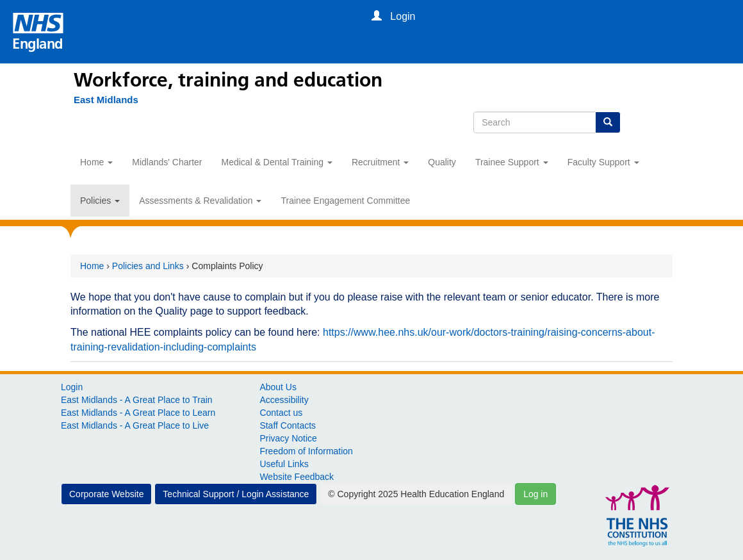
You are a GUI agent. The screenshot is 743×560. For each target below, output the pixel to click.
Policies (100, 201)
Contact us (281, 413)
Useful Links (284, 464)
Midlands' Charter (167, 162)
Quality (442, 162)
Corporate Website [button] (106, 494)
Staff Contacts (288, 425)
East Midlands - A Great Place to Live (135, 425)
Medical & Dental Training (277, 162)
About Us (278, 387)
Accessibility (284, 400)
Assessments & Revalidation (200, 201)
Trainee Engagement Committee (345, 201)
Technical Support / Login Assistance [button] (236, 494)
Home (96, 162)
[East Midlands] (100, 100)
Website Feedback (297, 477)
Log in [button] (535, 494)
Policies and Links (148, 266)
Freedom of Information (306, 451)
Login (72, 387)
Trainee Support (512, 162)
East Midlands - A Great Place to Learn (138, 413)
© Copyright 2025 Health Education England (416, 494)
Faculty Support (603, 162)
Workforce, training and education (228, 80)
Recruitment (380, 162)
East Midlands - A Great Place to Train (137, 400)
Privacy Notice (288, 438)
